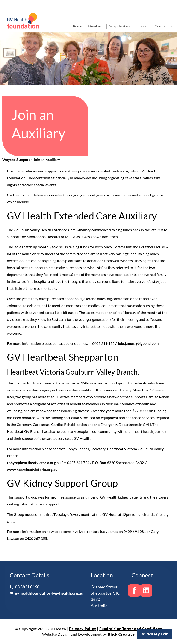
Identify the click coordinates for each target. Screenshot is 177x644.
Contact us (163, 26)
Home (78, 26)
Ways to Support (16, 159)
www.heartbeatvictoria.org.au (32, 469)
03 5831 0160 (27, 587)
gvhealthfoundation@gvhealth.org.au (49, 593)
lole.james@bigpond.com (138, 343)
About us (96, 27)
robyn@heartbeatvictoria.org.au (34, 462)
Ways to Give (121, 27)
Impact (143, 26)
